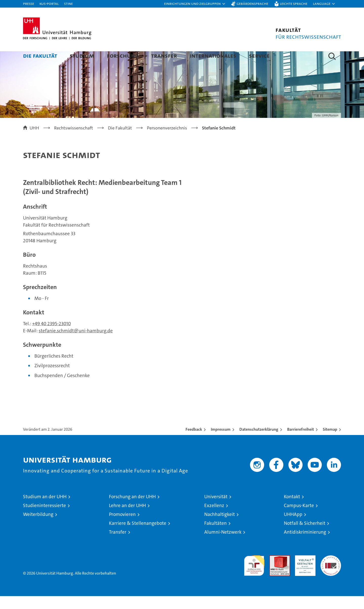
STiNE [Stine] (68, 3)
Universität (216, 509)
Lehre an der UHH (127, 518)
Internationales (213, 56)
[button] (195, 4)
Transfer (164, 56)
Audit (274, 571)
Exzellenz (214, 518)
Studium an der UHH (45, 509)
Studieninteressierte (44, 518)
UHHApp (293, 527)
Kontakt (292, 509)
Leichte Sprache (294, 3)
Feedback (194, 442)
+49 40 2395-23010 (51, 336)
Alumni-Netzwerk (223, 545)
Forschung (123, 56)
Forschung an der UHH (132, 509)
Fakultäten (215, 536)
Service (259, 56)
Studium (82, 56)
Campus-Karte (299, 518)
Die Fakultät (40, 56)
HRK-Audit (304, 571)
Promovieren (122, 527)
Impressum (221, 442)
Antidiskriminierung (305, 545)
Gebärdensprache (252, 3)
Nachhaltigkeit (220, 527)
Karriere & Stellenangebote (138, 536)
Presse (29, 3)
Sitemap (330, 442)
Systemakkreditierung (331, 571)
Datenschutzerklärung (259, 442)
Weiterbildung (38, 527)
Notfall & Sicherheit (305, 536)
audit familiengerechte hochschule (254, 576)
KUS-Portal (49, 3)
